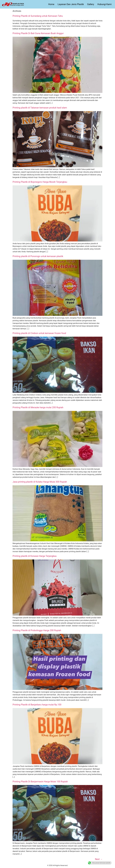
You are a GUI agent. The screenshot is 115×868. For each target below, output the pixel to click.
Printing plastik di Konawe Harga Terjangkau (35, 556)
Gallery (91, 4)
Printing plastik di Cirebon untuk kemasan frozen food (39, 333)
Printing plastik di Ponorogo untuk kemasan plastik (38, 256)
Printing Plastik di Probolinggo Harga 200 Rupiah (37, 630)
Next (99, 859)
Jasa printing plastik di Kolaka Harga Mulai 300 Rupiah (40, 482)
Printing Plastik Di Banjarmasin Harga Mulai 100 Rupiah (40, 782)
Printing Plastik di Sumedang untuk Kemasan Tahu (38, 16)
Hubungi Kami (104, 4)
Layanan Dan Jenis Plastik (71, 4)
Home (51, 4)
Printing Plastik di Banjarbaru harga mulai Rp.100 (37, 705)
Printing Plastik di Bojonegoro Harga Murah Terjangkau (40, 182)
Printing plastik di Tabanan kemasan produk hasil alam (40, 108)
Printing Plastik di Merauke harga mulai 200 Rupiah (38, 407)
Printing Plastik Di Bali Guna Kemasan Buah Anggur (38, 33)
